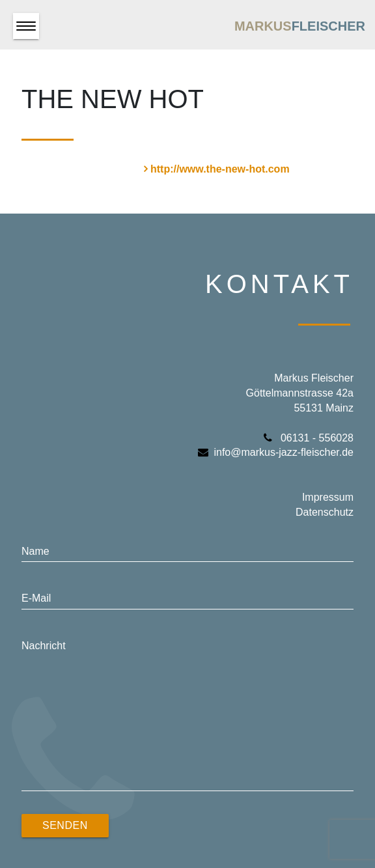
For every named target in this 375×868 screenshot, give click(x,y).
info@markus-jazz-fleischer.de (276, 452)
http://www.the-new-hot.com (220, 169)
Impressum (328, 497)
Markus (300, 26)
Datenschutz (325, 512)
